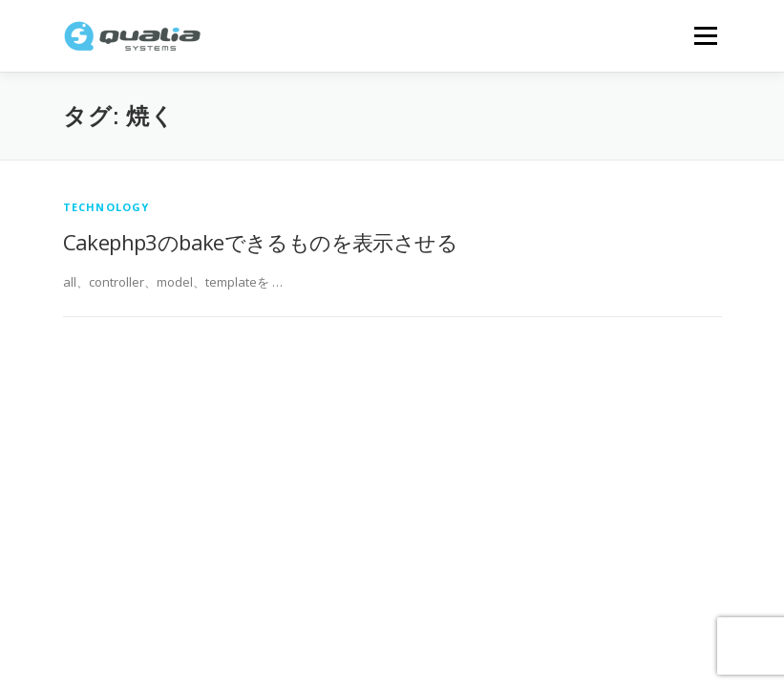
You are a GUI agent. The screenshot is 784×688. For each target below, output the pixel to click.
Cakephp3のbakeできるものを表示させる (261, 242)
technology (106, 207)
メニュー (705, 35)
